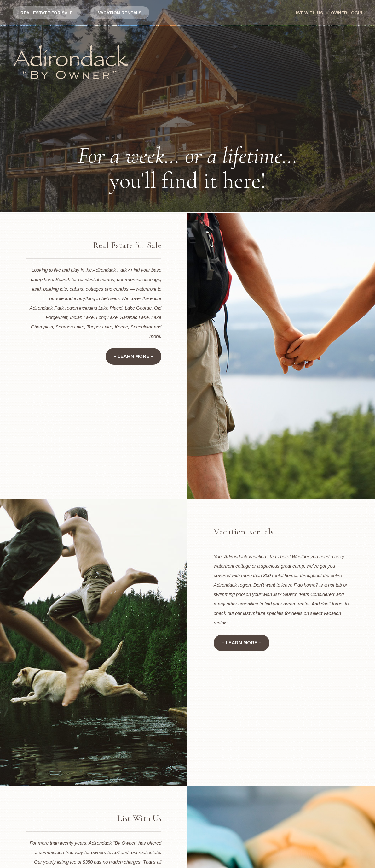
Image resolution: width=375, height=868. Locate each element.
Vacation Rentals (120, 13)
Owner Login (347, 13)
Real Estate (47, 13)
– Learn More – (133, 357)
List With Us (308, 13)
